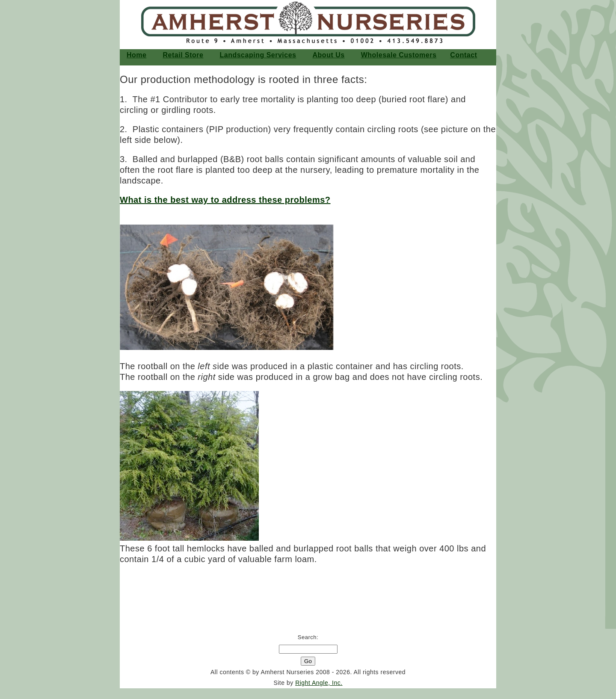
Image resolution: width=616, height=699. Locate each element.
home (136, 55)
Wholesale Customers (399, 55)
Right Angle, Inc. (319, 683)
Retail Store (183, 55)
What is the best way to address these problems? (225, 200)
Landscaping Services (258, 55)
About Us (329, 55)
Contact (463, 55)
